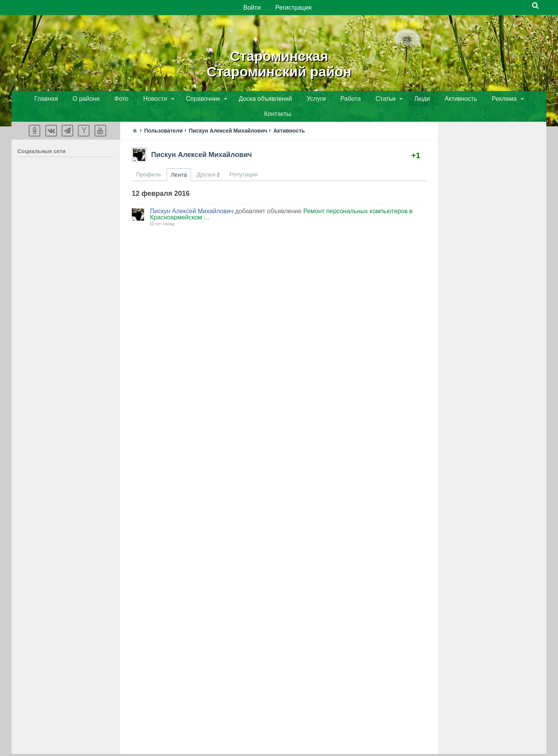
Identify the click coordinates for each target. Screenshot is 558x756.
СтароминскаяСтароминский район (279, 62)
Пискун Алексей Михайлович (201, 141)
